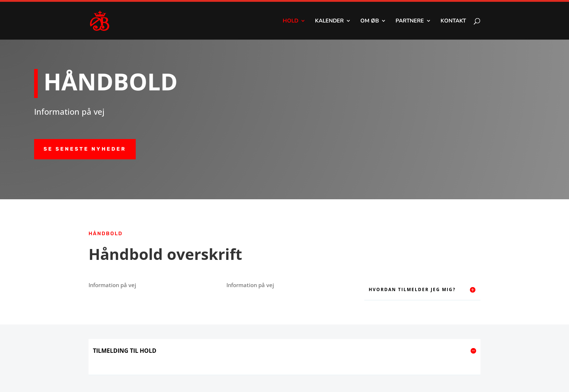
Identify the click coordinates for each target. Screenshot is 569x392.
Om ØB (370, 21)
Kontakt (453, 21)
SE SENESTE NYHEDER (85, 149)
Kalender (329, 21)
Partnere (410, 21)
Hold (290, 21)
